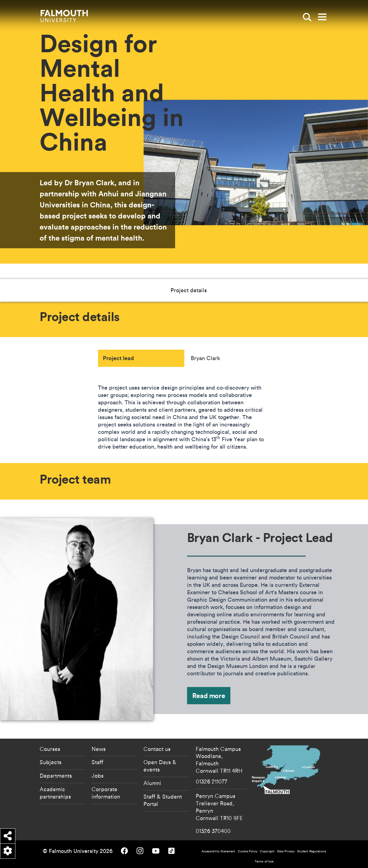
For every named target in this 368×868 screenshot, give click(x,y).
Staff (97, 762)
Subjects (51, 762)
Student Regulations (312, 851)
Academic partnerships (55, 793)
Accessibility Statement (218, 851)
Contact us (157, 749)
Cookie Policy (248, 851)
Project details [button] (166, 290)
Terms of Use (264, 861)
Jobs (98, 776)
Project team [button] (213, 290)
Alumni (152, 783)
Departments (56, 776)
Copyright (267, 851)
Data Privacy (286, 851)
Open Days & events (160, 766)
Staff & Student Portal (163, 800)
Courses (50, 749)
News (99, 749)
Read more (209, 695)
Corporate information (106, 793)
